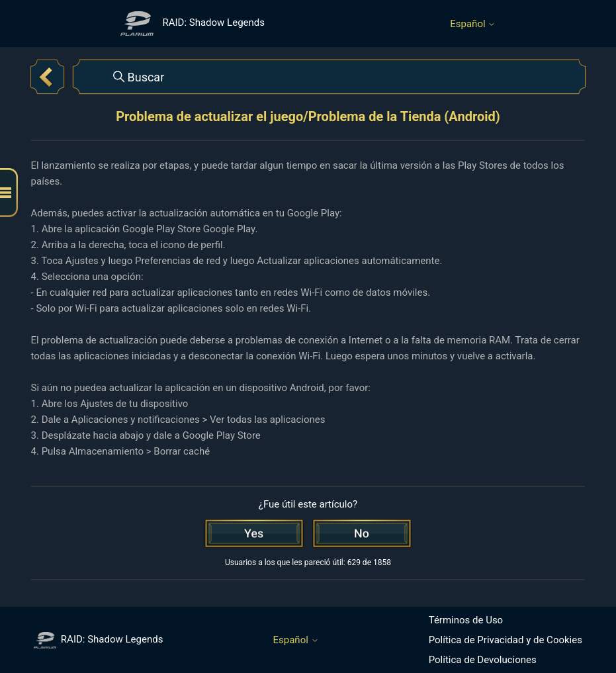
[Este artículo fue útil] (254, 533)
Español (473, 24)
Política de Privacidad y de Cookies (506, 640)
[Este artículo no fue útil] (362, 533)
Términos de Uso (466, 620)
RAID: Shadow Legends (98, 639)
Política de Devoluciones (483, 660)
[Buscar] (330, 77)
